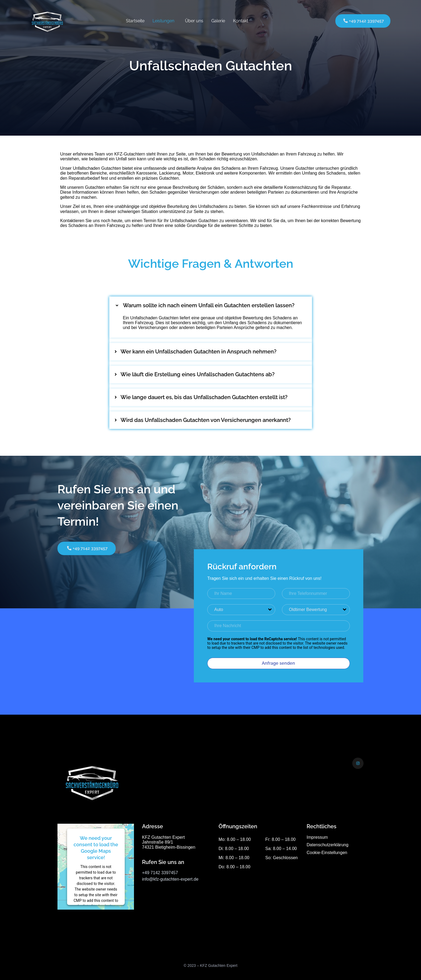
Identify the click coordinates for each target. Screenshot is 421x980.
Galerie (218, 21)
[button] (211, 305)
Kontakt (241, 21)
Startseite (135, 21)
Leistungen (163, 21)
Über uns (194, 21)
